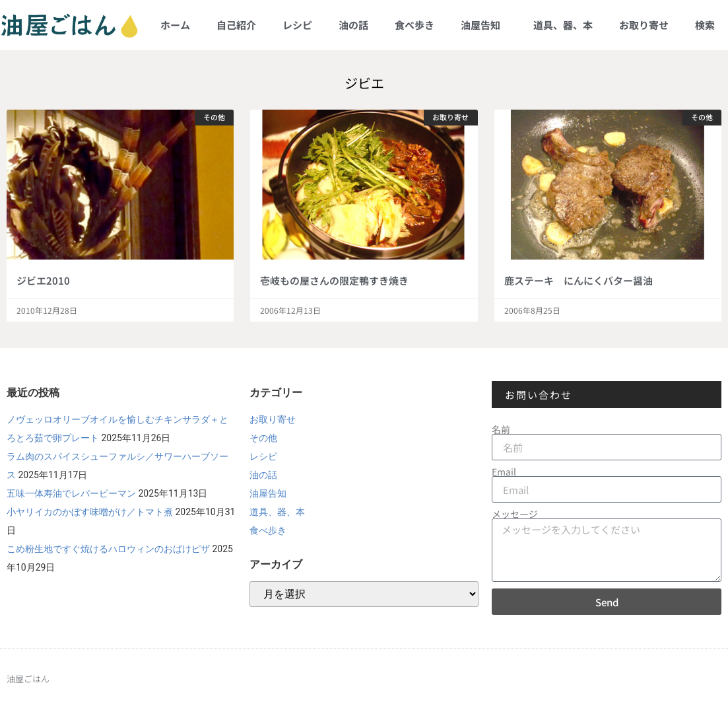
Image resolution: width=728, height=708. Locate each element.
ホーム (175, 25)
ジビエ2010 (43, 280)
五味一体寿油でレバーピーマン (71, 493)
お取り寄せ (644, 25)
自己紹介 (236, 25)
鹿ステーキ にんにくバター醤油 (579, 280)
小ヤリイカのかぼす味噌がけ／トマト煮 (90, 512)
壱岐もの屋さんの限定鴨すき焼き (334, 280)
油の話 (353, 25)
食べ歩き (414, 25)
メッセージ (515, 514)
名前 (501, 429)
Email (504, 472)
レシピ (297, 25)
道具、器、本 (563, 25)
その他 (263, 438)
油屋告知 (484, 25)
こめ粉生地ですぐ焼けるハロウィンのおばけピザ (108, 549)
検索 (705, 25)
